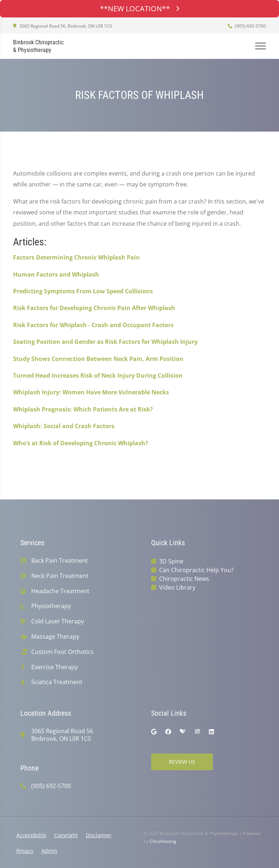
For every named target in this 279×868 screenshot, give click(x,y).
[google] (154, 732)
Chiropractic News (184, 579)
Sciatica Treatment (57, 682)
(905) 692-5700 (247, 26)
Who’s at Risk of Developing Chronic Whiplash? (81, 443)
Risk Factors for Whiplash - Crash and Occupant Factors (93, 325)
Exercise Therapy (54, 667)
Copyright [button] (66, 835)
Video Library (177, 587)
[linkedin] (211, 732)
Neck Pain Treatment (60, 576)
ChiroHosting (163, 841)
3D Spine (171, 561)
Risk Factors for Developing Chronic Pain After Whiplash (94, 308)
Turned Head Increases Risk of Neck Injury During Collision (98, 375)
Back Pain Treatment (60, 561)
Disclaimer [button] (99, 835)
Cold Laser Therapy (58, 621)
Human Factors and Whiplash (56, 274)
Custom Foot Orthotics (62, 652)
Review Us (182, 762)
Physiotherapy (51, 606)
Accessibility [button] (31, 835)
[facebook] (168, 732)
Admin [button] (49, 851)
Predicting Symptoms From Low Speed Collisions (83, 291)
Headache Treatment (60, 591)
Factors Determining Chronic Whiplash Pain (76, 257)
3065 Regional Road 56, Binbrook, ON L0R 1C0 (62, 26)
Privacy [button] (25, 851)
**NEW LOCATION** (139, 9)
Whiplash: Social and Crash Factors (64, 426)
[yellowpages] (197, 732)
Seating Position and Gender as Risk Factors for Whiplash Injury (105, 342)
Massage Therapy (55, 637)
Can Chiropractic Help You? (196, 570)
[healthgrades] (183, 732)
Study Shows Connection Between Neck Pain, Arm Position (98, 359)
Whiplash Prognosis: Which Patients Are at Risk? (83, 409)
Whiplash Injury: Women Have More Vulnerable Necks (91, 392)
